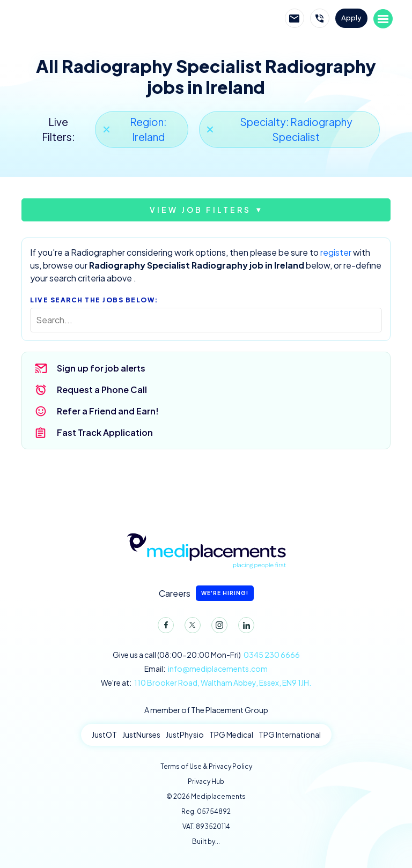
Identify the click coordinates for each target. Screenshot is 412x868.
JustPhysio (185, 735)
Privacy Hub (206, 781)
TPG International (290, 735)
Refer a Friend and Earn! (108, 411)
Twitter (190, 627)
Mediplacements (76, 19)
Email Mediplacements (295, 18)
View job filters (200, 210)
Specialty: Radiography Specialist (296, 129)
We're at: (206, 683)
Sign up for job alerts (101, 368)
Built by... (206, 841)
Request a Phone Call (102, 390)
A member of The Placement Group (206, 710)
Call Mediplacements (320, 18)
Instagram (217, 627)
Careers (206, 593)
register (336, 252)
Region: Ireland (148, 129)
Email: (206, 669)
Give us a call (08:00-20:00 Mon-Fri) (206, 655)
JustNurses (141, 735)
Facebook (164, 627)
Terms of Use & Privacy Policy (206, 766)
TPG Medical (231, 735)
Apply (351, 18)
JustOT (104, 735)
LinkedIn (244, 627)
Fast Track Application (105, 432)
